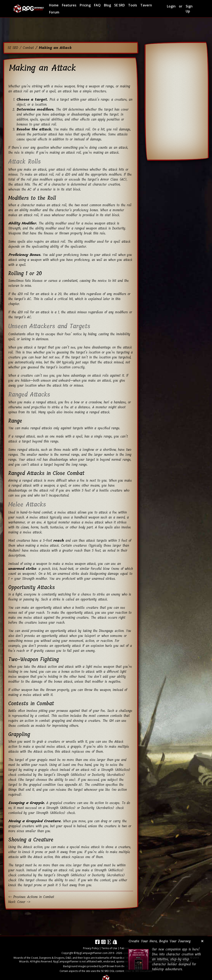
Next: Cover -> (19, 902)
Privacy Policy (91, 948)
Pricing (85, 5)
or (181, 6)
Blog (107, 5)
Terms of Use (109, 948)
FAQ (97, 5)
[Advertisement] (106, 29)
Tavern (146, 5)
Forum (54, 12)
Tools (133, 5)
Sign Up (189, 9)
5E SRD (120, 5)
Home (54, 5)
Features (69, 5)
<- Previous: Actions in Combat (31, 897)
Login (171, 6)
